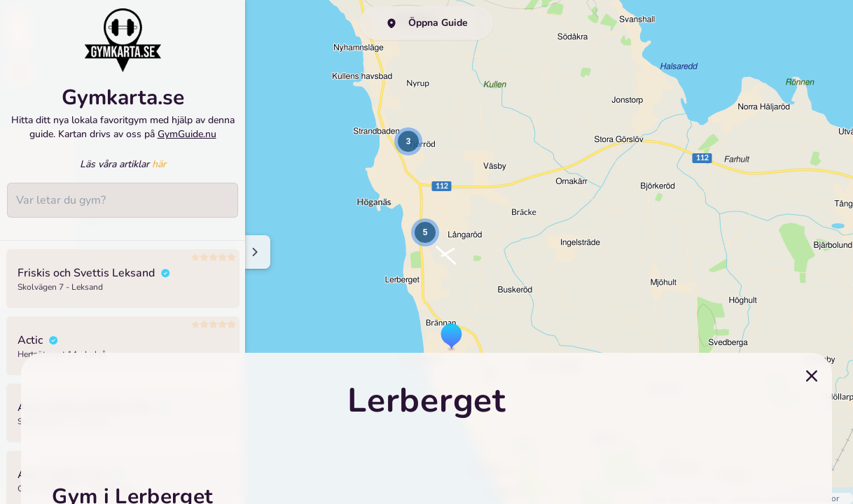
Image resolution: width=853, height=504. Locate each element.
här (159, 164)
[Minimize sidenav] (254, 252)
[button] (451, 337)
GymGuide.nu (187, 134)
